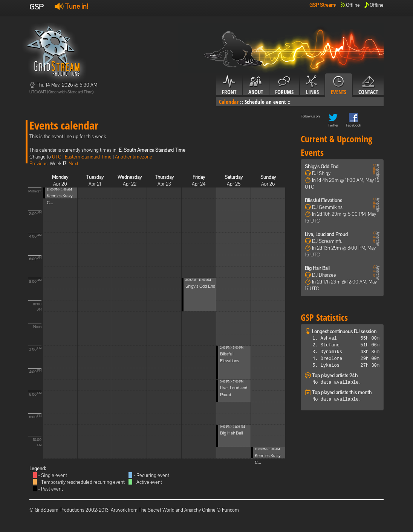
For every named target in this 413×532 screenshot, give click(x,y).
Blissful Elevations (324, 200)
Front (229, 85)
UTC (57, 157)
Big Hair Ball (231, 433)
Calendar (229, 102)
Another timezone (134, 157)
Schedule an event (265, 102)
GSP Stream (322, 5)
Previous (38, 164)
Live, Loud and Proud (326, 234)
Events (339, 85)
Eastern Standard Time (88, 157)
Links (312, 85)
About (256, 85)
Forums (284, 85)
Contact (368, 85)
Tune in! (71, 6)
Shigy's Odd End (200, 286)
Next (73, 164)
